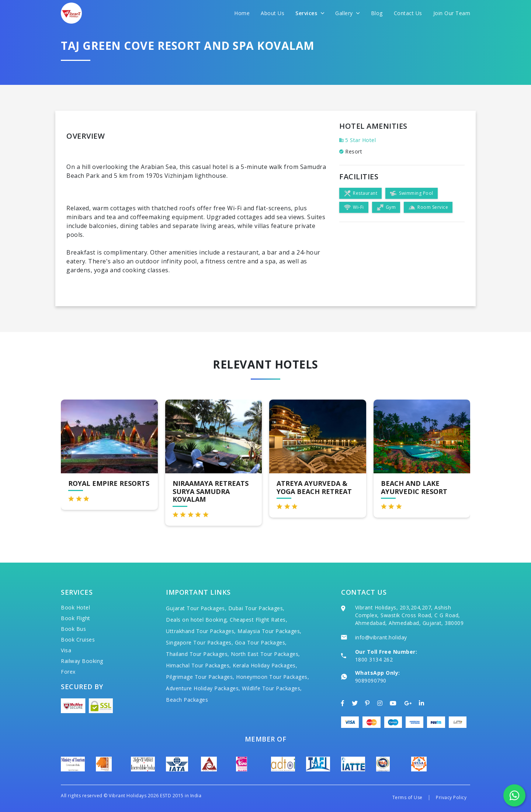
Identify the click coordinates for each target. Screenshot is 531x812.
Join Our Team (452, 13)
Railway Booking (82, 661)
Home (242, 13)
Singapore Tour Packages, (199, 642)
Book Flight (76, 618)
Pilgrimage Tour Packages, (200, 677)
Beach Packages (187, 700)
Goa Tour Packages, (261, 642)
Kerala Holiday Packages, (265, 665)
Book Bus (73, 629)
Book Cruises (78, 640)
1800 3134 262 (374, 659)
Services (310, 13)
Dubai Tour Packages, (256, 608)
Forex (68, 672)
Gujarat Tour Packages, (196, 608)
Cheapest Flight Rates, (258, 620)
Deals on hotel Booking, (197, 620)
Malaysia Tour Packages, (270, 631)
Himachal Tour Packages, (199, 665)
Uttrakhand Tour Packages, (201, 631)
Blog (377, 13)
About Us (273, 13)
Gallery (348, 13)
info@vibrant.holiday (381, 637)
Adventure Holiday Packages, (203, 688)
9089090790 (371, 680)
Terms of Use (407, 797)
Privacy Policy (451, 797)
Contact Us (408, 13)
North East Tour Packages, (265, 654)
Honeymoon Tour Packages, (273, 677)
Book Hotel (75, 607)
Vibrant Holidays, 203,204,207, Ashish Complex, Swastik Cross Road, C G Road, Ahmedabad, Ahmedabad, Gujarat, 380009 (409, 615)
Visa (66, 650)
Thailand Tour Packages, (198, 654)
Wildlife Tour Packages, (272, 688)
